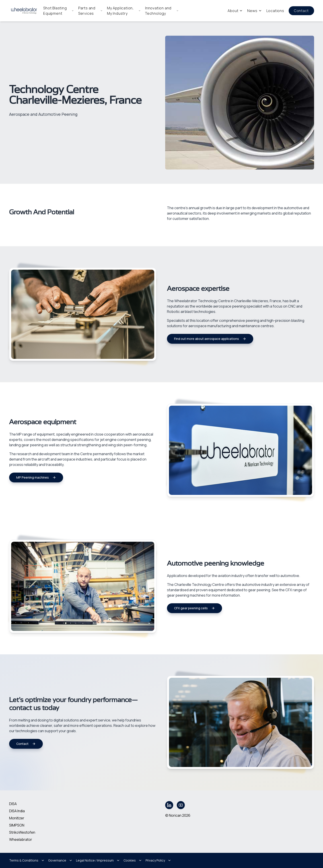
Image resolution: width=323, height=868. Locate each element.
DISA (13, 804)
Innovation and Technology (162, 11)
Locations (275, 11)
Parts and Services (90, 11)
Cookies (133, 860)
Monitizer (17, 818)
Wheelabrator (21, 839)
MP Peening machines (36, 477)
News (254, 11)
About (235, 11)
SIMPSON (17, 825)
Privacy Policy (158, 860)
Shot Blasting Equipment (59, 11)
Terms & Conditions (27, 860)
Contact (301, 11)
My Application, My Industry (124, 11)
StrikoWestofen (22, 832)
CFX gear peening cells (194, 608)
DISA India (17, 811)
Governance (60, 860)
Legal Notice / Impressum (98, 860)
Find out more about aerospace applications (210, 339)
